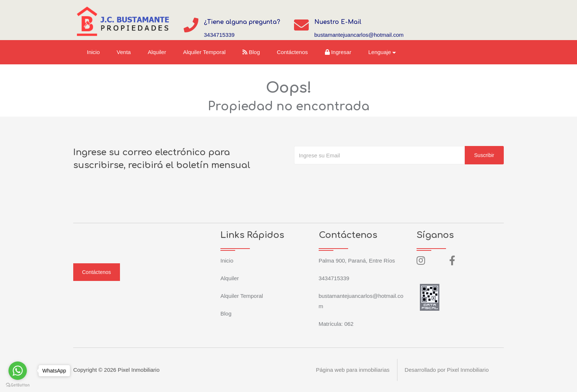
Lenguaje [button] (380, 52)
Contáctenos (292, 52)
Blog (251, 52)
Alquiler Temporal (204, 52)
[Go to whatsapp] (18, 371)
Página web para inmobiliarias (353, 370)
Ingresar (338, 52)
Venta (124, 52)
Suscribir (484, 155)
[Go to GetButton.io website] (18, 385)
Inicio (93, 52)
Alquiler (157, 52)
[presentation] (350, 179)
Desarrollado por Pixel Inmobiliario (447, 370)
